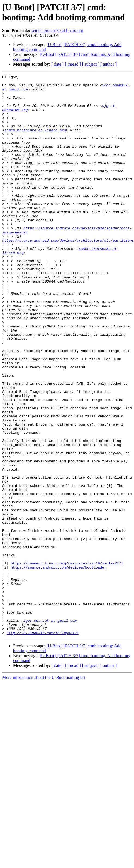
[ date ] (58, 64)
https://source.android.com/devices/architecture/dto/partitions (68, 274)
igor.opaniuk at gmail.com (50, 730)
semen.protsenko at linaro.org (57, 30)
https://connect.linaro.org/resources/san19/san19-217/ (67, 661)
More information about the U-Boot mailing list (44, 789)
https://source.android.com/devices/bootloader (58, 666)
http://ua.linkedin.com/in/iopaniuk (43, 745)
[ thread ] (73, 64)
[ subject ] (91, 64)
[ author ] (109, 64)
